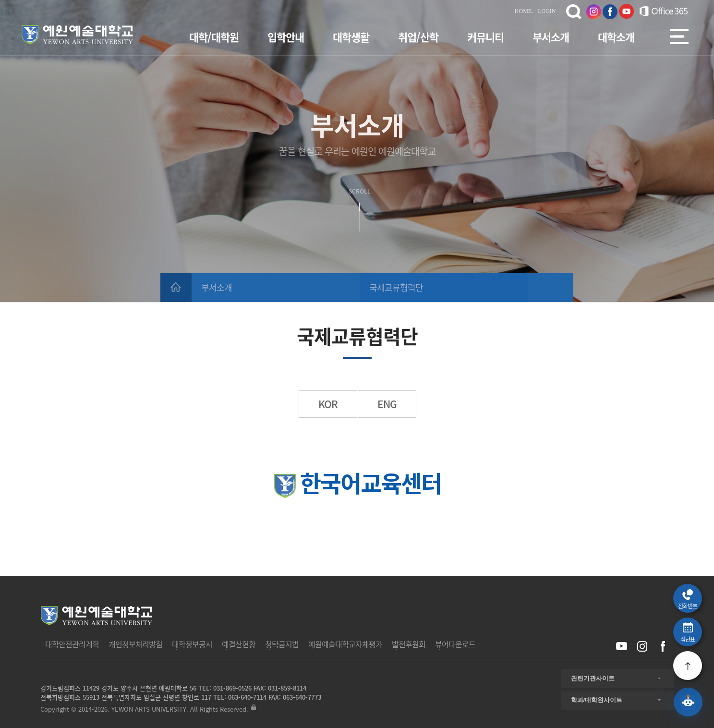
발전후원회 (409, 644)
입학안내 (286, 37)
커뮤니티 (485, 37)
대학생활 (351, 37)
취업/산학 (418, 37)
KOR (328, 404)
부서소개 (551, 37)
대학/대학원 (214, 37)
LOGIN (547, 11)
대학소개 (616, 37)
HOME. (524, 11)
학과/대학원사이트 (597, 700)
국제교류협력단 (396, 287)
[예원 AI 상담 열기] (688, 702)
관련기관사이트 (593, 678)
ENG (387, 404)
